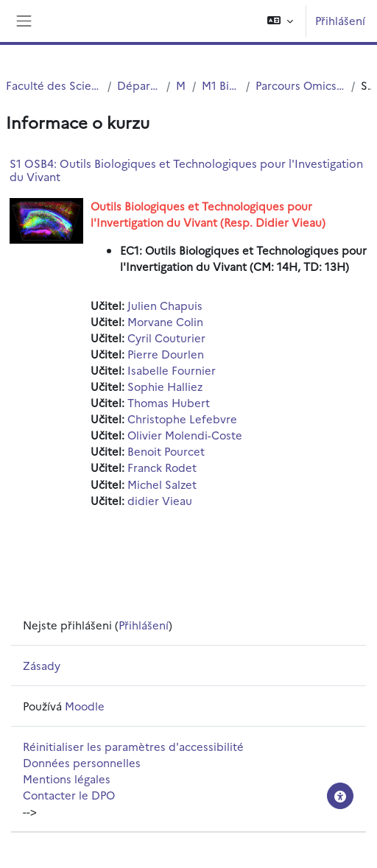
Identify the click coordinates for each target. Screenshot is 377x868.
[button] (280, 21)
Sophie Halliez (165, 386)
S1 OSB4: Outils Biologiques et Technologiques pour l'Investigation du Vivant (186, 170)
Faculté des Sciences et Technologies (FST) (54, 85)
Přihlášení (340, 20)
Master (181, 85)
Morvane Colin (165, 321)
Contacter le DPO (69, 795)
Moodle (85, 706)
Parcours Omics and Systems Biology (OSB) (300, 85)
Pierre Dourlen (166, 354)
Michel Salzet (162, 484)
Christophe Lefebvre (182, 419)
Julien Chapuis (165, 305)
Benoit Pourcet (166, 451)
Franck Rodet (162, 467)
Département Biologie (139, 85)
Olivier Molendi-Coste (185, 435)
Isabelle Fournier (172, 370)
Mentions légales (67, 779)
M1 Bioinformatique (221, 85)
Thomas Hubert (169, 402)
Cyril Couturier (166, 338)
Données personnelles (82, 762)
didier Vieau (160, 500)
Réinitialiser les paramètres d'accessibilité (133, 746)
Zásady (42, 665)
